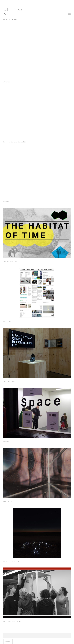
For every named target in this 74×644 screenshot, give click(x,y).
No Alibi (6, 442)
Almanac (7, 82)
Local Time (7, 322)
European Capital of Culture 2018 (15, 142)
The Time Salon (9, 382)
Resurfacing (8, 501)
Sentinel (6, 202)
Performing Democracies (12, 621)
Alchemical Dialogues (11, 561)
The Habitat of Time (10, 262)
